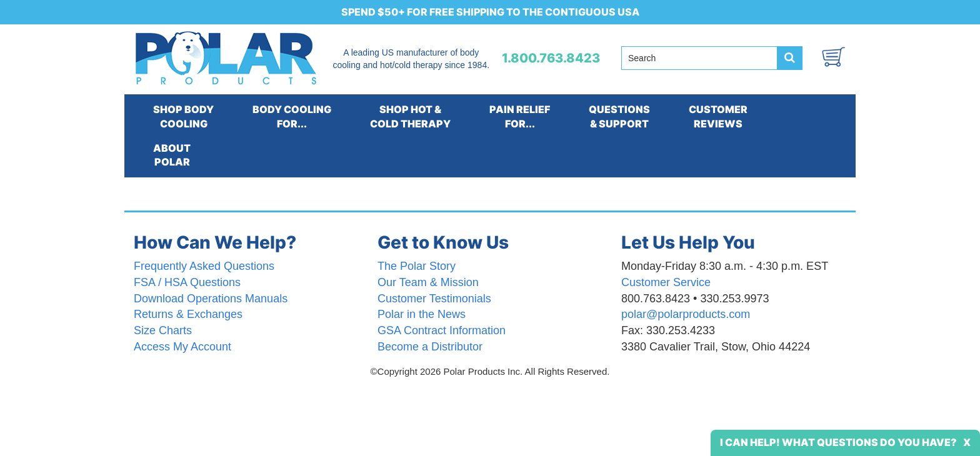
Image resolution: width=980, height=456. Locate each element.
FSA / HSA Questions (187, 282)
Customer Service (666, 282)
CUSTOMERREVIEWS (718, 116)
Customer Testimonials (434, 299)
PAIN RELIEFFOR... (520, 116)
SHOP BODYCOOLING (183, 116)
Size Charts (163, 330)
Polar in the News (422, 314)
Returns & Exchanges (188, 314)
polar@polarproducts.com (686, 314)
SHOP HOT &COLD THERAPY (410, 116)
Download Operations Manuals (211, 299)
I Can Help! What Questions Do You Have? (838, 442)
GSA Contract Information (442, 330)
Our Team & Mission (428, 282)
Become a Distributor (430, 347)
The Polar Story (417, 266)
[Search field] (699, 58)
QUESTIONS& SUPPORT (619, 116)
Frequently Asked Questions (204, 266)
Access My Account (182, 347)
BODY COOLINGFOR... (292, 116)
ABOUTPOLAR (172, 155)
